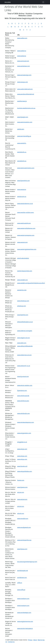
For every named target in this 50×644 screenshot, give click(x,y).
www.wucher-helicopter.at (25, 628)
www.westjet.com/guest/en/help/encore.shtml (31, 283)
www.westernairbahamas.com (26, 228)
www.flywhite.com (23, 315)
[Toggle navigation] (43, 2)
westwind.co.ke (22, 290)
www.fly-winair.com (23, 377)
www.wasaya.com (22, 82)
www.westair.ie (22, 190)
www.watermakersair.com (25, 89)
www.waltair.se (22, 51)
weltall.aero (21, 129)
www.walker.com (22, 38)
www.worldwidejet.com (24, 613)
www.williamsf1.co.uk (24, 366)
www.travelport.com (23, 599)
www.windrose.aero (23, 401)
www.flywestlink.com (23, 181)
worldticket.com (22, 578)
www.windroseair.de (23, 396)
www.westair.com (22, 242)
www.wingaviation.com (24, 433)
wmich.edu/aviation (23, 258)
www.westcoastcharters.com (26, 168)
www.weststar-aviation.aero (25, 212)
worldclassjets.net (23, 571)
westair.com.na (22, 197)
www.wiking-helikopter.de (25, 346)
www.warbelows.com (23, 66)
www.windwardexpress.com (26, 422)
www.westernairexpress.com (26, 235)
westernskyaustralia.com (25, 271)
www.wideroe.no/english (25, 331)
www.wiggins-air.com (23, 338)
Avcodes (8, 2)
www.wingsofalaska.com (25, 471)
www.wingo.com (22, 449)
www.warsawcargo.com (24, 75)
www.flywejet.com (23, 117)
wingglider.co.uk (22, 442)
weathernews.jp (22, 101)
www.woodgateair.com (24, 527)
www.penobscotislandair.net (26, 94)
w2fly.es (20, 583)
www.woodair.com (23, 519)
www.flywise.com (22, 487)
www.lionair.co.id (22, 466)
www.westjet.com (22, 280)
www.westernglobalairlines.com (27, 249)
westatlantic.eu (22, 152)
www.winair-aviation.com (25, 385)
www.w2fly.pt (21, 590)
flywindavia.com (22, 391)
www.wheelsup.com (23, 301)
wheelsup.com (22, 306)
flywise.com (21, 480)
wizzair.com (21, 492)
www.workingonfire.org (24, 540)
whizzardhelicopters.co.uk (25, 322)
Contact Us (11, 642)
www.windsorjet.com (23, 413)
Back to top (41, 640)
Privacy (30, 640)
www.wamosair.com (23, 61)
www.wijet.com (22, 343)
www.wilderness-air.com (24, 355)
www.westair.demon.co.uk (25, 204)
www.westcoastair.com (24, 223)
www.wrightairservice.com (25, 621)
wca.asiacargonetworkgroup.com (27, 562)
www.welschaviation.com (25, 122)
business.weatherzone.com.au (26, 108)
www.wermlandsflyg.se (24, 136)
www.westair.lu (22, 143)
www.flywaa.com (22, 549)
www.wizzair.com (22, 499)
